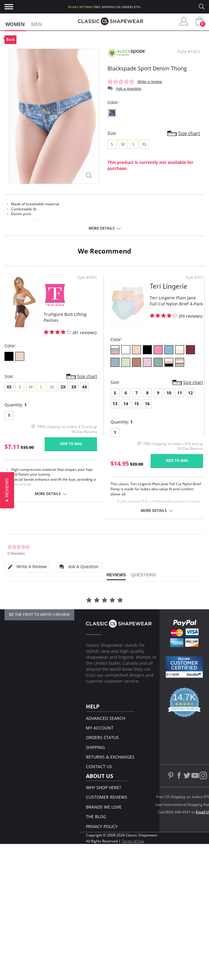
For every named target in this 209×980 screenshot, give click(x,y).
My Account (100, 728)
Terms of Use (133, 841)
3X (74, 387)
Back (10, 39)
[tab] (27, 567)
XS (9, 387)
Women (15, 24)
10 (169, 393)
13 (115, 404)
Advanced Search (106, 718)
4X (85, 387)
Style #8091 (87, 278)
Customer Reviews (107, 797)
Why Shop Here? (103, 787)
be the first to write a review (39, 615)
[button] (7, 490)
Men (37, 24)
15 (137, 404)
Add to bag (71, 444)
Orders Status (102, 737)
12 (190, 393)
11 (180, 393)
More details (102, 228)
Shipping (95, 747)
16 (147, 404)
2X (63, 387)
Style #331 (194, 278)
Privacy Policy (102, 826)
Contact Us (99, 766)
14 (126, 404)
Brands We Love (104, 807)
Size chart (189, 133)
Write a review (150, 82)
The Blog (96, 817)
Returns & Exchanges (110, 757)
